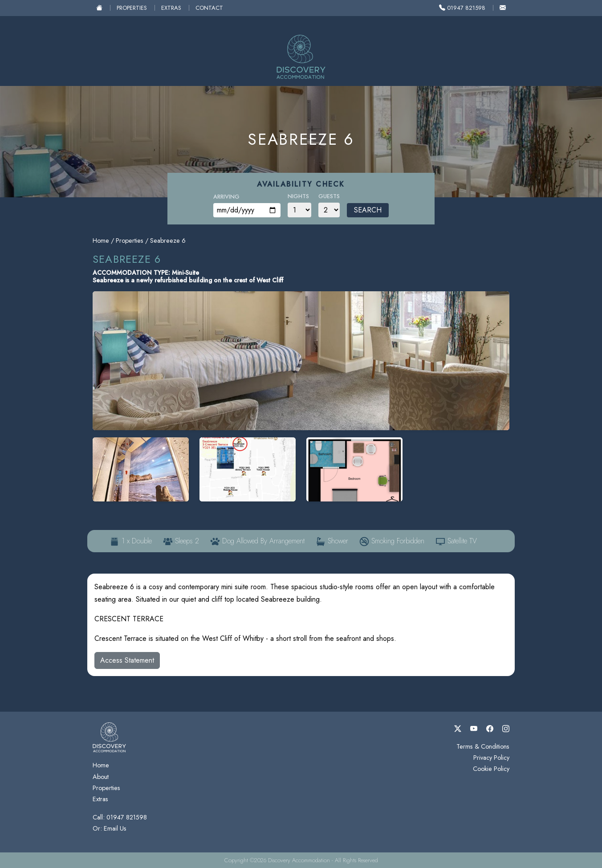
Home (101, 240)
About (101, 777)
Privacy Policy (491, 758)
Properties (132, 8)
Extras (171, 8)
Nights (298, 196)
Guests (329, 196)
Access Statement (127, 660)
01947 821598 (462, 8)
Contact (209, 8)
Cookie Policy (491, 769)
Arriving (226, 197)
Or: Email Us (110, 828)
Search (368, 210)
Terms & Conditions (483, 746)
